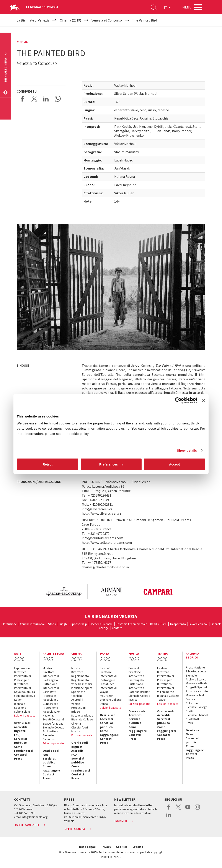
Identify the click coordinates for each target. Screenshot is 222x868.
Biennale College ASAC (197, 709)
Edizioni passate (25, 715)
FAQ (17, 735)
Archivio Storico (196, 679)
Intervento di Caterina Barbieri (139, 690)
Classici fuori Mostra (80, 729)
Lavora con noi (198, 624)
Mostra (47, 668)
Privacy (106, 847)
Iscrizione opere (82, 688)
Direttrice (20, 672)
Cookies (122, 847)
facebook (169, 809)
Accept (174, 464)
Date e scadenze (82, 715)
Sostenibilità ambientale (131, 624)
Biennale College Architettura (54, 729)
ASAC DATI (192, 719)
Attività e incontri (197, 691)
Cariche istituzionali (33, 624)
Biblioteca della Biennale (196, 673)
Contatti (117, 628)
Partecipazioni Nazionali (52, 713)
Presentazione (195, 667)
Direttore (49, 672)
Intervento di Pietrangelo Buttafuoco (22, 680)
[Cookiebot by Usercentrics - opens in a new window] (178, 401)
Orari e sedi (22, 723)
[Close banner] (204, 401)
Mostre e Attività (197, 683)
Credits (138, 847)
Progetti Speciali (197, 687)
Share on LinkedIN (46, 99)
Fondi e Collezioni (192, 701)
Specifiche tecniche (78, 694)
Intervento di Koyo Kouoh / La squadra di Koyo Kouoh (25, 694)
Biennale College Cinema (82, 721)
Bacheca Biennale (101, 624)
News (190, 734)
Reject (48, 464)
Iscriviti (121, 821)
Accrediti (21, 727)
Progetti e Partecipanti (51, 698)
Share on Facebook (23, 99)
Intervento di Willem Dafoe (166, 690)
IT (167, 7)
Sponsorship (79, 624)
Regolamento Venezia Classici (82, 682)
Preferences (111, 464)
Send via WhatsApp (58, 99)
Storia (52, 624)
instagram (197, 809)
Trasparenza (178, 624)
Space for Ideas (53, 723)
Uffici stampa (75, 829)
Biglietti (20, 731)
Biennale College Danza (111, 702)
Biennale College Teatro (168, 698)
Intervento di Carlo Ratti (51, 690)
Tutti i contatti (27, 825)
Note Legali (87, 847)
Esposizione (22, 668)
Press (18, 758)
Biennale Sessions (20, 706)
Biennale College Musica (139, 698)
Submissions (22, 712)
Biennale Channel (197, 715)
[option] (64, 592)
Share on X (34, 99)
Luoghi (63, 624)
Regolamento (80, 676)
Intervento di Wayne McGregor (108, 692)
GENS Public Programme (50, 706)
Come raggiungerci (23, 749)
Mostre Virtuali (195, 695)
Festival (105, 668)
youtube (188, 809)
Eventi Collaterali (54, 719)
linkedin (169, 817)
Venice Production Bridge (78, 708)
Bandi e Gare (158, 624)
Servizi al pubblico (20, 741)
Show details (187, 450)
